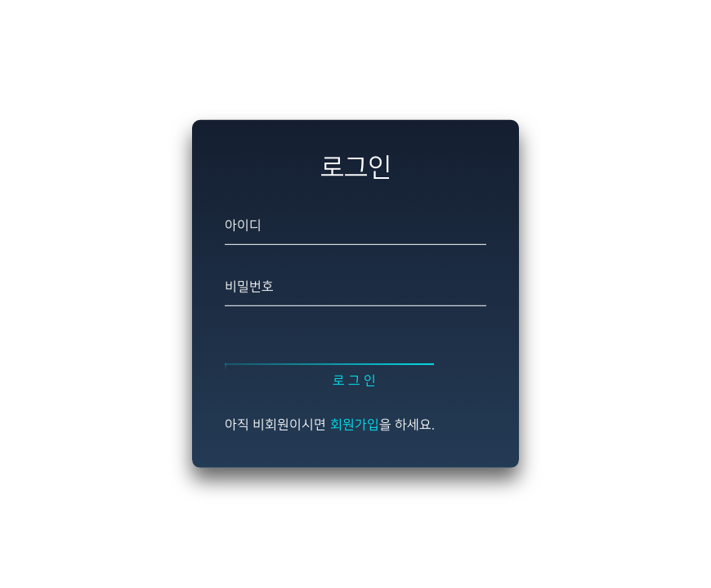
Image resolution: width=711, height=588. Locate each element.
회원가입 (355, 425)
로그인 (355, 381)
